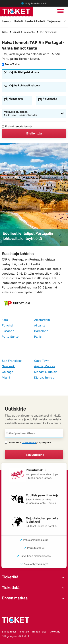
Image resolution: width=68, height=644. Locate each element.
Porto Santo (10, 337)
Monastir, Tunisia (46, 372)
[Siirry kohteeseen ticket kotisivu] (16, 11)
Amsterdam (42, 320)
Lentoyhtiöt (30, 32)
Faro (5, 320)
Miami (6, 377)
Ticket (5, 32)
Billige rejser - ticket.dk (16, 636)
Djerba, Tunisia (44, 377)
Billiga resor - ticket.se (15, 632)
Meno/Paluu (11, 64)
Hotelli (18, 21)
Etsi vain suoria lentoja (17, 126)
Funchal (7, 325)
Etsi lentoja (34, 133)
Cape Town (42, 361)
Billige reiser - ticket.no (46, 632)
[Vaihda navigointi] (60, 11)
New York (8, 366)
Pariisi (38, 337)
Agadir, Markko (45, 366)
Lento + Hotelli (35, 21)
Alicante (40, 325)
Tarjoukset (54, 21)
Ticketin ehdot (29, 442)
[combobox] (36, 76)
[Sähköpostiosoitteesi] (34, 433)
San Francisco (12, 361)
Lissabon (8, 331)
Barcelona (41, 331)
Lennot (7, 21)
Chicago (8, 372)
